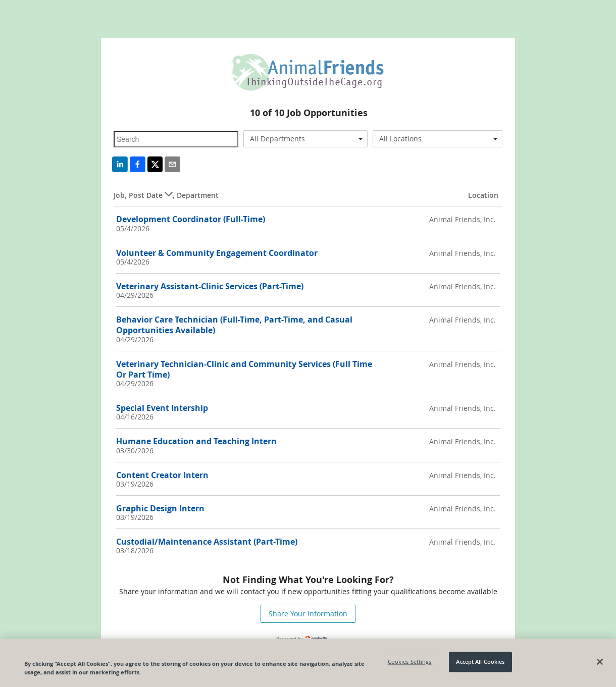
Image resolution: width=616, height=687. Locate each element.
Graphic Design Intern (160, 508)
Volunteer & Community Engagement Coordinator (217, 253)
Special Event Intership (162, 408)
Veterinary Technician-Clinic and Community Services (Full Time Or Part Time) (244, 369)
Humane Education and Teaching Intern (196, 441)
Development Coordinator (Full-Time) (191, 219)
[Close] (600, 662)
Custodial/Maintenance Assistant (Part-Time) (207, 542)
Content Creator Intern (162, 475)
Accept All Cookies (480, 662)
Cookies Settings (410, 662)
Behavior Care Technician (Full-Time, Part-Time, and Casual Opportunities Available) (234, 325)
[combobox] (306, 139)
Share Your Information (308, 614)
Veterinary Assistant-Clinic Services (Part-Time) (210, 286)
